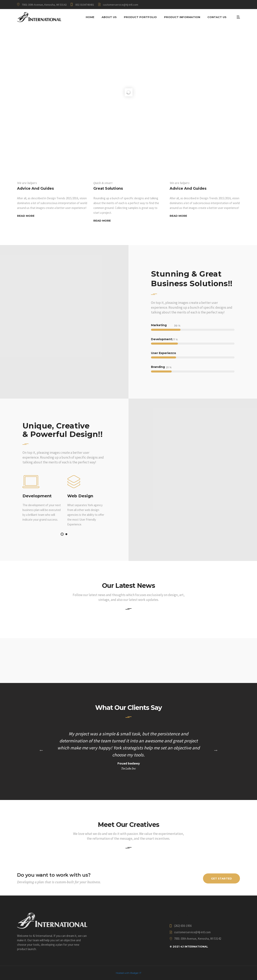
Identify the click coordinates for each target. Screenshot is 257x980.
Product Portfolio (140, 17)
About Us (109, 17)
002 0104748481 (85, 5)
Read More (26, 216)
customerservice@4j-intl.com (120, 5)
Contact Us (217, 17)
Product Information (182, 17)
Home (90, 17)
